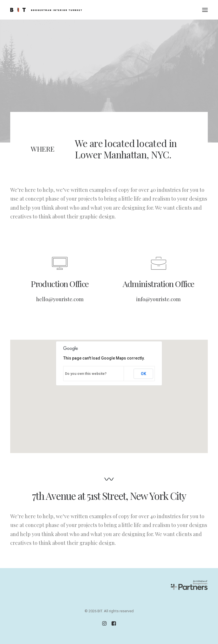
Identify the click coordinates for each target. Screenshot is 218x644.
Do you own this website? (86, 374)
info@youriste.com (158, 299)
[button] (205, 10)
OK (143, 374)
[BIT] (46, 10)
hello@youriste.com (60, 299)
